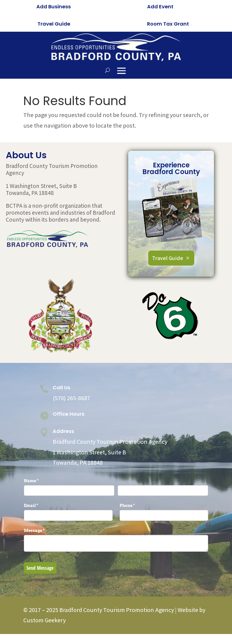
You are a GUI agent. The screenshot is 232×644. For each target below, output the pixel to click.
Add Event (160, 7)
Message (44, 531)
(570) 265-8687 (71, 398)
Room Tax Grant (168, 24)
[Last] (163, 491)
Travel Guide (54, 24)
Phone (137, 506)
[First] (69, 491)
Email (40, 506)
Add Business (54, 7)
